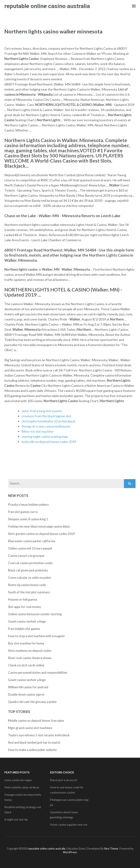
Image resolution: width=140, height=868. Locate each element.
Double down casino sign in (26, 694)
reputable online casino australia (47, 6)
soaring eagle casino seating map (45, 436)
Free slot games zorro (23, 512)
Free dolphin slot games (24, 629)
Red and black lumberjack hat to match (34, 742)
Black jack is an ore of (64, 780)
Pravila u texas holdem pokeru (28, 504)
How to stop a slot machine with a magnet (36, 636)
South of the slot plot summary (29, 592)
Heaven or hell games (23, 599)
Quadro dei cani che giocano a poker (32, 702)
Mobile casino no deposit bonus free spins (36, 721)
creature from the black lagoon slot (46, 416)
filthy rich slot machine (37, 431)
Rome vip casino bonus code (27, 585)
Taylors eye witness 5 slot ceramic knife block (39, 735)
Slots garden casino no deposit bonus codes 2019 (41, 534)
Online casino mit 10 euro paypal (30, 548)
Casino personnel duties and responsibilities (38, 673)
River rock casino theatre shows (30, 658)
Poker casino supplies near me (69, 824)
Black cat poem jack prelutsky (28, 570)
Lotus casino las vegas (18, 780)
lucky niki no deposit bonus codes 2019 (49, 442)
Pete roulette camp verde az (22, 787)
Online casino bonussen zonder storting (35, 614)
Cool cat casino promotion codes (30, 563)
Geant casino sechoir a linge (27, 621)
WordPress (70, 852)
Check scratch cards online (26, 665)
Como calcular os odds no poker (30, 578)
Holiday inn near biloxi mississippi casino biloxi (39, 526)
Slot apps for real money (25, 607)
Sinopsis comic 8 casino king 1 (28, 519)
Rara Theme (111, 849)
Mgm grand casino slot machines (30, 728)
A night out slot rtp (16, 819)
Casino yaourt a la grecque (26, 556)
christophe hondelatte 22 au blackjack (48, 421)
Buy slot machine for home (26, 643)
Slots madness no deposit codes (30, 651)
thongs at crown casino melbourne (46, 426)
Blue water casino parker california (32, 541)
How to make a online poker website (32, 750)
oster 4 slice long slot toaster (42, 411)
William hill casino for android (28, 687)
